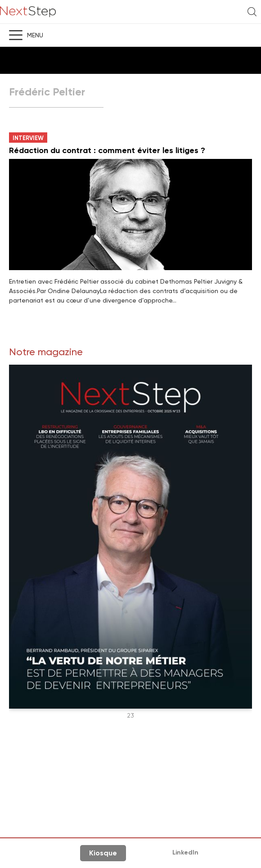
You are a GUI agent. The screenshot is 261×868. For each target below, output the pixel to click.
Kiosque (103, 853)
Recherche (252, 12)
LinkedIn (185, 852)
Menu (35, 35)
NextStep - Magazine (28, 12)
